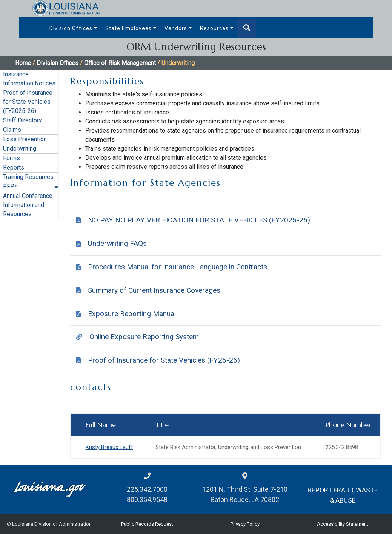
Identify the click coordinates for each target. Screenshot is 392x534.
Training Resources (28, 177)
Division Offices (71, 28)
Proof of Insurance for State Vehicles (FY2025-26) (28, 102)
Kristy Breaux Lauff (109, 447)
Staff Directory (22, 120)
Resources (214, 28)
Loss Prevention (25, 139)
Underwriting (20, 149)
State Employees (128, 28)
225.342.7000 (147, 489)
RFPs (10, 186)
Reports (14, 167)
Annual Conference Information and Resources (28, 205)
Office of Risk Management (120, 63)
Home (23, 63)
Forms (12, 158)
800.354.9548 (147, 499)
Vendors (176, 28)
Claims (12, 130)
